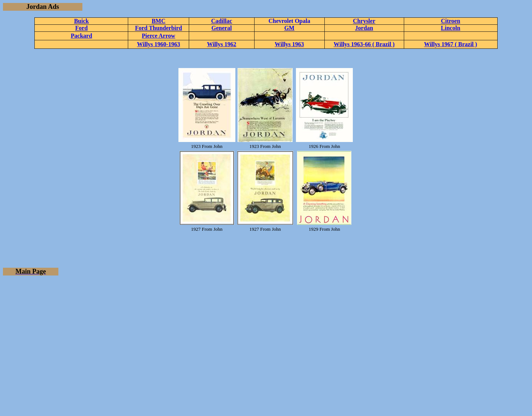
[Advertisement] (266, 333)
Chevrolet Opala (289, 21)
